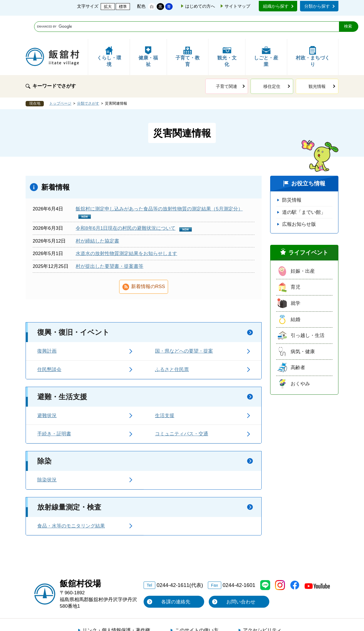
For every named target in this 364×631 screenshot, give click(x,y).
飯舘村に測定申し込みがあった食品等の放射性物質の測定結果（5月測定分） (159, 186)
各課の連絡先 (176, 579)
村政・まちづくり (313, 33)
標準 (123, 7)
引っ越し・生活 (308, 312)
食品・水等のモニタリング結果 (71, 503)
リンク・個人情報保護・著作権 (116, 607)
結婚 (295, 296)
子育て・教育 (188, 33)
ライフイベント (308, 229)
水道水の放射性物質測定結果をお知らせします (126, 230)
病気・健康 (303, 328)
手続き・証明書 (54, 410)
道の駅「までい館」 (304, 189)
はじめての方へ (200, 6)
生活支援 (165, 392)
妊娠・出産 (303, 248)
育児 (295, 264)
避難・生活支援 (62, 373)
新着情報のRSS (148, 263)
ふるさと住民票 (172, 346)
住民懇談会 (49, 346)
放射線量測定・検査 (69, 484)
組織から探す (276, 6)
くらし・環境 (109, 33)
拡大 (108, 7)
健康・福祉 (148, 33)
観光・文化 (227, 33)
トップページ (60, 80)
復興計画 (47, 328)
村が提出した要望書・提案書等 (109, 243)
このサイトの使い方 (197, 607)
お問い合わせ (241, 579)
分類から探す (317, 6)
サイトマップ (237, 6)
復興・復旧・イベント (73, 309)
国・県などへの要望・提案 (184, 328)
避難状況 (47, 392)
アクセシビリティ (262, 607)
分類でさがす (88, 80)
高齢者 (298, 344)
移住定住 (272, 63)
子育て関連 (227, 63)
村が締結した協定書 (97, 218)
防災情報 (292, 177)
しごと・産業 (266, 33)
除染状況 (47, 457)
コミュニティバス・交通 (182, 410)
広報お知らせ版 (299, 201)
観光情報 (317, 63)
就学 (295, 280)
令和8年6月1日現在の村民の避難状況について (126, 205)
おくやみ (300, 360)
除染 (44, 438)
